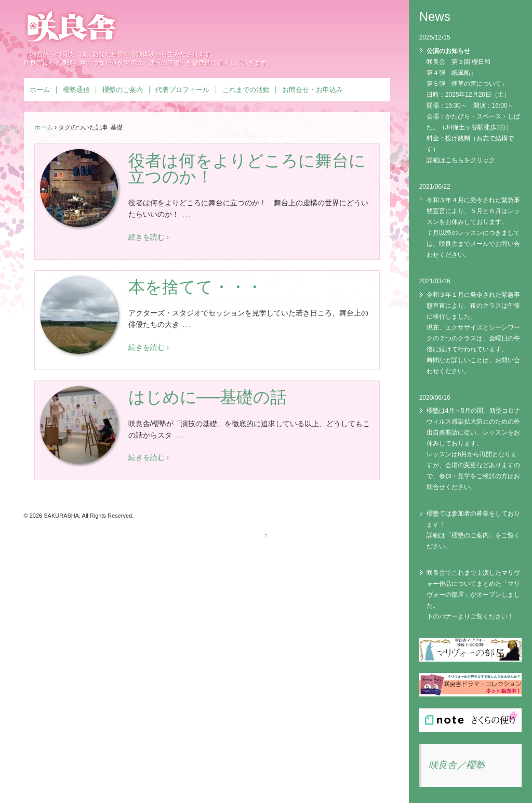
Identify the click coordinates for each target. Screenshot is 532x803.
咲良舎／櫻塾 (457, 765)
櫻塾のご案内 (123, 90)
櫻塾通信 (76, 90)
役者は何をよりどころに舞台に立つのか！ (247, 169)
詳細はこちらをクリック (461, 160)
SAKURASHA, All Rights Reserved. (88, 516)
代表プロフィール (182, 90)
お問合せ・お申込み (312, 90)
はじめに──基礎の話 (208, 397)
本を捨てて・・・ (196, 287)
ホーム (40, 90)
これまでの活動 (246, 90)
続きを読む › (149, 237)
